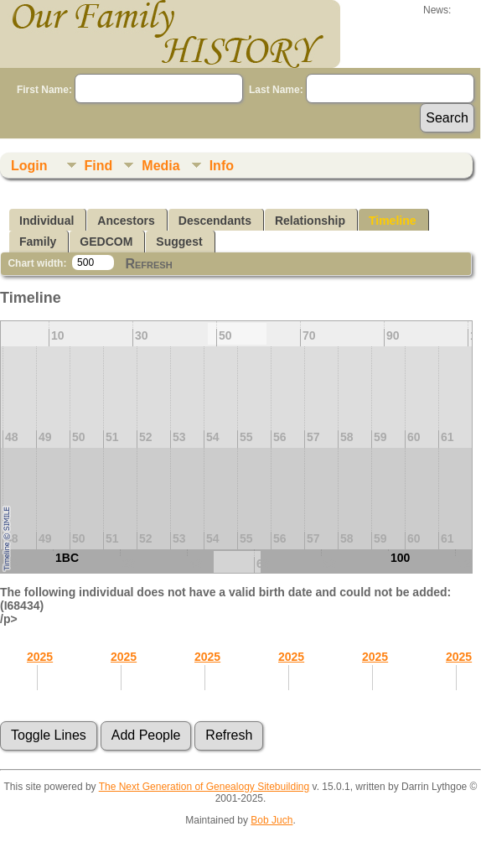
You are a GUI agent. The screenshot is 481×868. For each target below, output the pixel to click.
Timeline (393, 221)
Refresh (148, 264)
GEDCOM (106, 242)
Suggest (179, 242)
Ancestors (126, 221)
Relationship (310, 221)
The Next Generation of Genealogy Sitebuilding (204, 787)
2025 (40, 657)
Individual (47, 221)
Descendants (215, 221)
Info (222, 166)
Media (160, 166)
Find (99, 166)
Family (38, 242)
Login (29, 166)
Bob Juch (272, 820)
